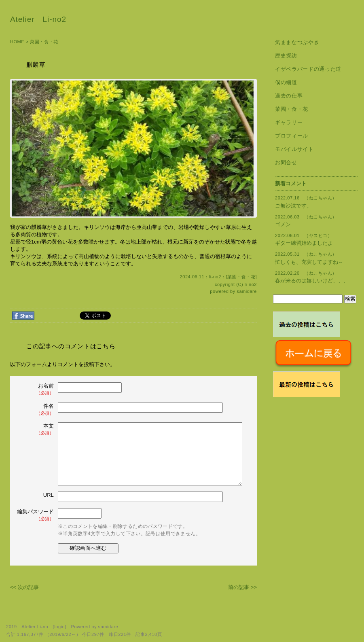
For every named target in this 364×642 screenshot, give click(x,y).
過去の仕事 (289, 96)
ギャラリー (289, 122)
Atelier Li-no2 (38, 19)
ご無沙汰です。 (293, 206)
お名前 (36, 389)
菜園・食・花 (44, 42)
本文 (36, 429)
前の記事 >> (242, 587)
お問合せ (286, 162)
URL (49, 495)
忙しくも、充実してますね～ (309, 262)
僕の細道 (286, 82)
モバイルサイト (294, 149)
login (59, 627)
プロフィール (292, 136)
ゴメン (283, 224)
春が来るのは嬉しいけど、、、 (312, 281)
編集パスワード (35, 515)
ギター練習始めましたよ (304, 243)
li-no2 (251, 284)
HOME (17, 42)
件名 (36, 410)
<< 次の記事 (24, 587)
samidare (247, 291)
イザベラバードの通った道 (308, 69)
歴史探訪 (286, 56)
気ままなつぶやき (297, 42)
